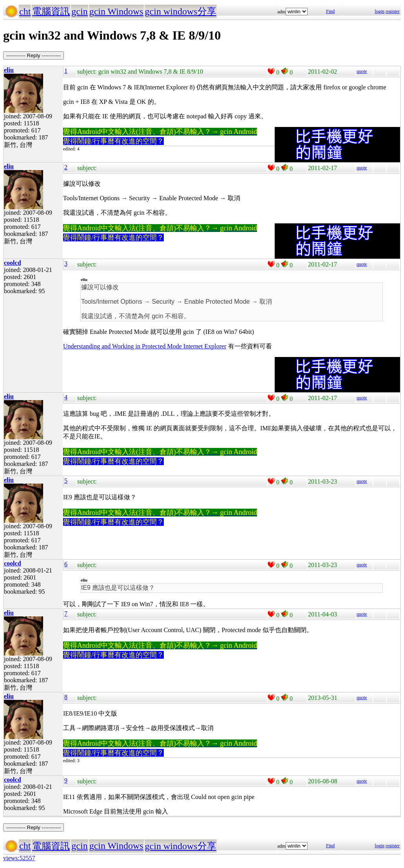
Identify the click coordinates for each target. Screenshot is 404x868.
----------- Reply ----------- (34, 55)
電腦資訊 (51, 11)
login (380, 11)
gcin (79, 11)
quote (362, 71)
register (393, 11)
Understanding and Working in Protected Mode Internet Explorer (145, 346)
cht (25, 11)
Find (330, 11)
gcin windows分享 (181, 11)
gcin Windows (116, 11)
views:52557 (19, 858)
